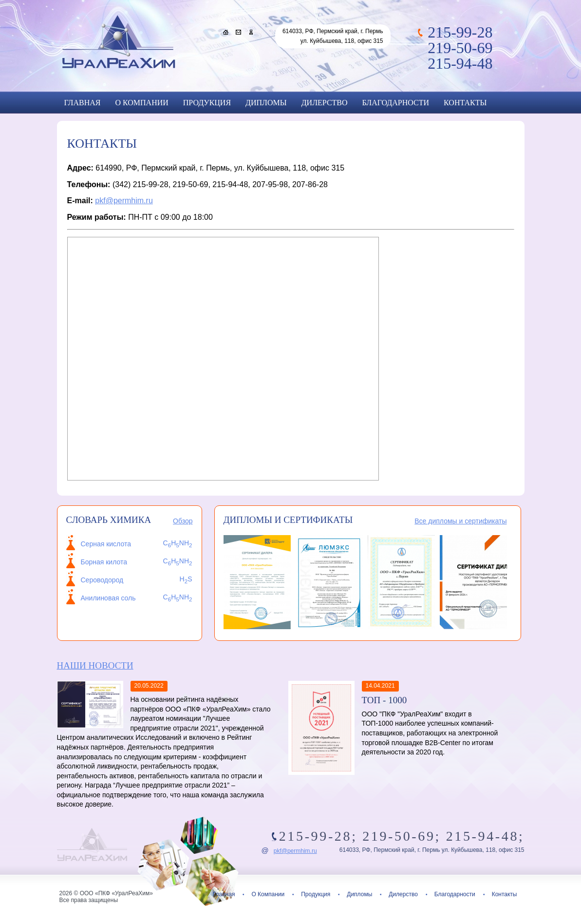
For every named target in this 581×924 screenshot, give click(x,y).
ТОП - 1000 (384, 700)
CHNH (178, 597)
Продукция (207, 103)
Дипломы (266, 103)
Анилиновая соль (108, 598)
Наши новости (95, 665)
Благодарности (396, 103)
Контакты (465, 103)
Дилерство (325, 103)
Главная (83, 103)
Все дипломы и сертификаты (460, 521)
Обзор (183, 521)
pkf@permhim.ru (124, 201)
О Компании (141, 103)
